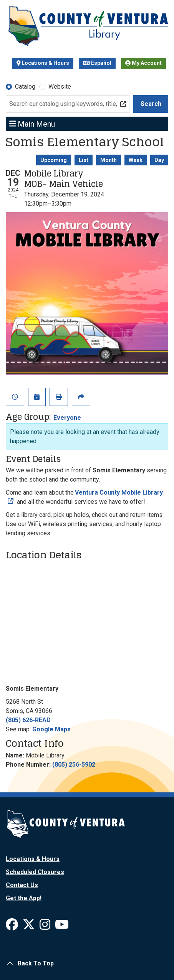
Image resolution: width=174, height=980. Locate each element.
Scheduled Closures (35, 872)
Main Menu (32, 124)
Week (136, 160)
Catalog (25, 87)
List (84, 160)
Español (97, 63)
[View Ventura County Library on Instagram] (46, 927)
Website (60, 87)
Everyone (67, 418)
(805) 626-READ (28, 720)
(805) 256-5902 (74, 765)
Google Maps (51, 729)
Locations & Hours (43, 63)
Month (109, 160)
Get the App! (24, 898)
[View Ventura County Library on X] (30, 927)
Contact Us (22, 885)
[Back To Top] (87, 964)
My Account (143, 63)
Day (159, 160)
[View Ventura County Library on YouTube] (62, 927)
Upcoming (54, 160)
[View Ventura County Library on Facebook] (13, 927)
